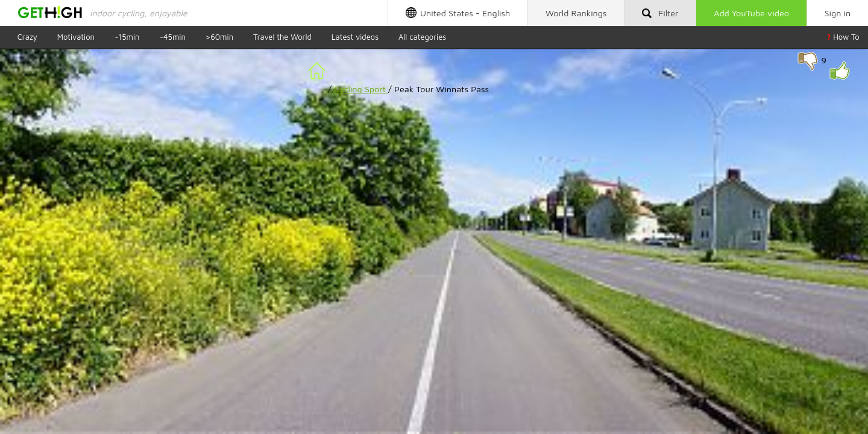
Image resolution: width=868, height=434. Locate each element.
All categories (422, 37)
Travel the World (282, 37)
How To (843, 37)
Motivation (76, 37)
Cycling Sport (361, 89)
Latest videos (355, 37)
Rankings (576, 13)
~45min (172, 37)
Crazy (27, 37)
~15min (127, 37)
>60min (219, 37)
